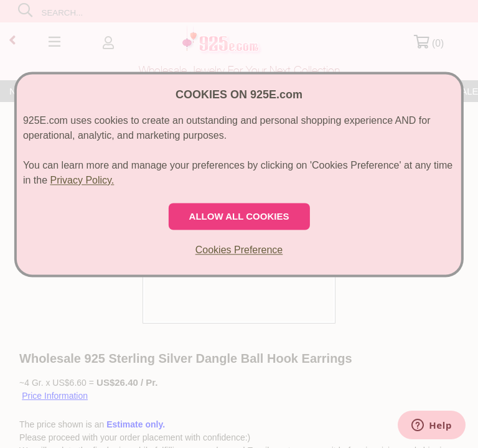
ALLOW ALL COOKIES (239, 216)
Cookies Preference (239, 250)
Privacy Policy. (82, 180)
